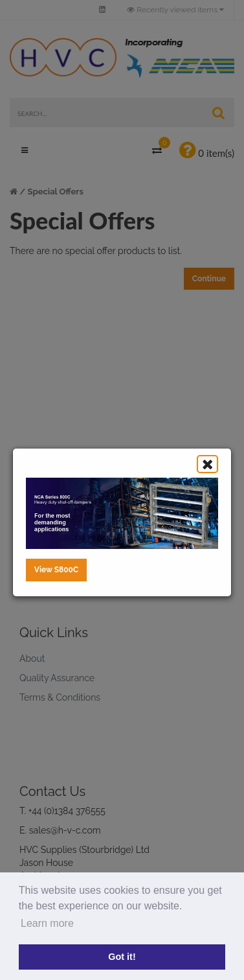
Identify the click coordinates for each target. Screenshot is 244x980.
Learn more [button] (47, 923)
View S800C (56, 570)
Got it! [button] (122, 957)
